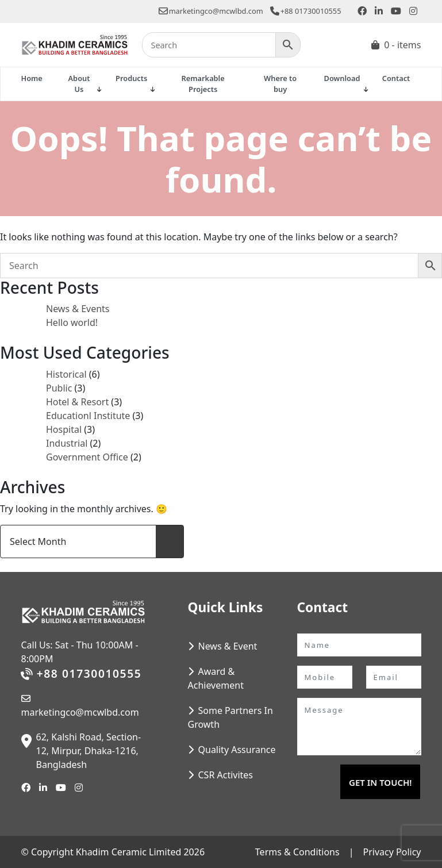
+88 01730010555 (306, 11)
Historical (66, 374)
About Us (79, 84)
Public (59, 388)
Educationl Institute (88, 416)
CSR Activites (226, 775)
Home (32, 78)
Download (342, 78)
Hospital (64, 429)
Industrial (67, 443)
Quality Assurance (237, 750)
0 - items (402, 45)
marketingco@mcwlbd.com (211, 11)
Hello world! (72, 322)
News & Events (78, 309)
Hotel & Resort (77, 402)
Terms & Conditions (297, 852)
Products (131, 78)
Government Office (87, 457)
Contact (396, 78)
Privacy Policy (392, 852)
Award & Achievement (216, 678)
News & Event (228, 646)
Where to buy (280, 84)
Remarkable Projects (203, 84)
